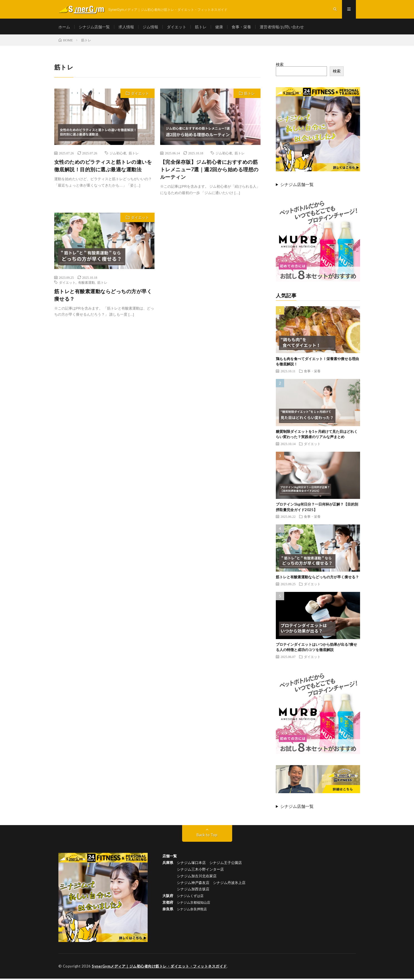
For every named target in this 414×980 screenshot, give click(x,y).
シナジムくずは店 (190, 897)
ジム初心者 (118, 155)
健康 (219, 28)
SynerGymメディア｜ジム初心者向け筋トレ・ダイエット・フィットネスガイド (160, 968)
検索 (280, 66)
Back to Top (207, 836)
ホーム (64, 28)
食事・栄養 (241, 28)
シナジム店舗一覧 (94, 28)
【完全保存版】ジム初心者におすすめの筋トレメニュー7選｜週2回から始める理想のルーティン (209, 171)
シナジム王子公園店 (226, 864)
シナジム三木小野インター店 (200, 870)
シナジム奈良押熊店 (192, 910)
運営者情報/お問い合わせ (282, 28)
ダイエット (177, 28)
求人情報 (126, 28)
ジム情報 (150, 28)
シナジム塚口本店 (191, 864)
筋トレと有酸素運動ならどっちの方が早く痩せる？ (103, 296)
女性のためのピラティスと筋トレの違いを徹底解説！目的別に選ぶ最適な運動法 (103, 167)
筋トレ (201, 28)
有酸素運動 (86, 284)
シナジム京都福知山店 (194, 903)
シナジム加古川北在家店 (197, 877)
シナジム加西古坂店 (193, 890)
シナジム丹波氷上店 (229, 884)
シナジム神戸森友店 (193, 884)
